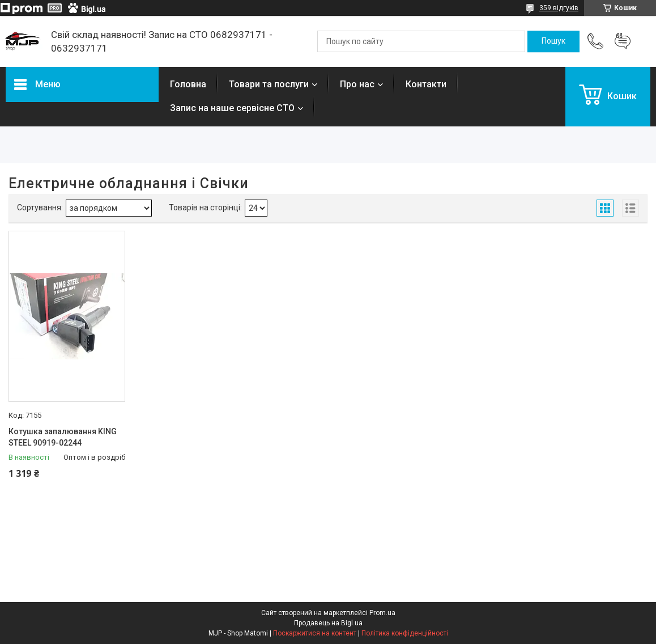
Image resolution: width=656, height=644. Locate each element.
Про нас (357, 84)
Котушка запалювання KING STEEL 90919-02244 (63, 437)
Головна (188, 84)
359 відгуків (559, 8)
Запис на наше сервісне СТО (232, 108)
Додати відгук (623, 41)
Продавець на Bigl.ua (328, 623)
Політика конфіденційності (405, 633)
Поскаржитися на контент (315, 633)
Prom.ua (382, 613)
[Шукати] (553, 41)
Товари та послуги (269, 84)
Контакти (426, 84)
